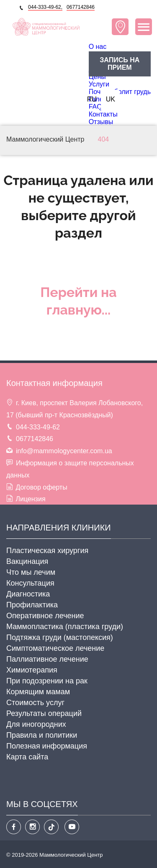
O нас (98, 47)
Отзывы (101, 122)
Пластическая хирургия (47, 551)
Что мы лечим (31, 572)
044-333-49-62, (45, 7)
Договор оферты (41, 487)
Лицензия (30, 499)
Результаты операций (44, 713)
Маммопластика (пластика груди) (65, 627)
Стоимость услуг (35, 703)
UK (111, 99)
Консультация (30, 583)
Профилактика (32, 605)
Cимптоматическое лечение (55, 648)
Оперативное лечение (45, 616)
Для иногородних (36, 724)
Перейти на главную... (78, 301)
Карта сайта (27, 757)
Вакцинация (27, 561)
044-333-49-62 (38, 427)
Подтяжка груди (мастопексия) (60, 637)
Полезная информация (47, 746)
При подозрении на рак (47, 681)
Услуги (99, 84)
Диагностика (28, 594)
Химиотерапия (32, 670)
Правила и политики (42, 735)
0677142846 (81, 7)
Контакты (103, 114)
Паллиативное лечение (47, 659)
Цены (97, 77)
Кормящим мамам (38, 692)
